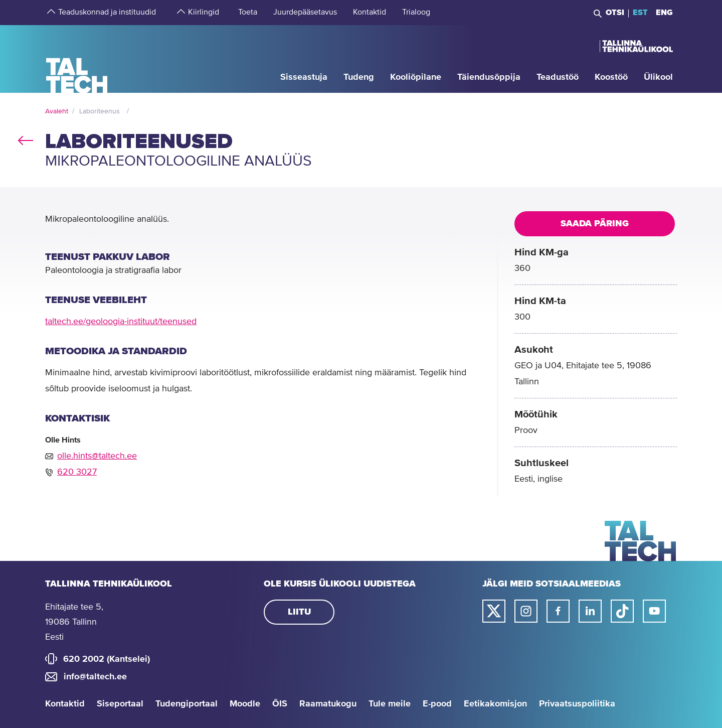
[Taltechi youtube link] (654, 611)
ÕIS (280, 704)
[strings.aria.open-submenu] (50, 13)
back (26, 138)
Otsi (615, 13)
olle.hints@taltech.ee (97, 456)
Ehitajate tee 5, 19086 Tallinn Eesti (74, 622)
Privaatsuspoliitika (577, 704)
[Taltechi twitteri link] (494, 611)
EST (640, 13)
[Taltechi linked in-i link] (590, 611)
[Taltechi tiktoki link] (622, 611)
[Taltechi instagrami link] (526, 611)
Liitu (299, 612)
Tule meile (390, 704)
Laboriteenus (100, 111)
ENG (664, 13)
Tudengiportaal (187, 704)
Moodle (245, 704)
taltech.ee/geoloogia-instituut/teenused (121, 322)
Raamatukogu (328, 704)
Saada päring (595, 224)
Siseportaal (120, 704)
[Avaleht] (77, 58)
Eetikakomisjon (495, 704)
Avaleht (57, 111)
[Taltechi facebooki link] (558, 611)
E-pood (437, 704)
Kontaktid (65, 704)
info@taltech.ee (95, 677)
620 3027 (77, 472)
